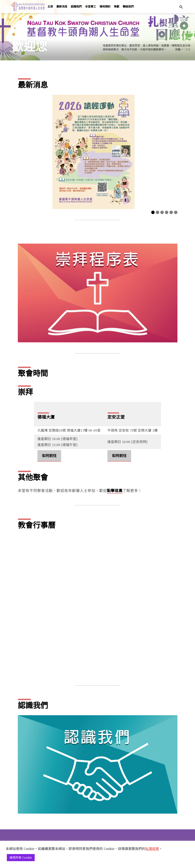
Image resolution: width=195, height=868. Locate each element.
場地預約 (105, 7)
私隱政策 (152, 849)
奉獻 (117, 7)
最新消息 (62, 7)
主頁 (50, 7)
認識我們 (76, 7)
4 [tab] (167, 212)
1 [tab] (153, 212)
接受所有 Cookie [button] (21, 857)
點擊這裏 (115, 491)
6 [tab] (176, 212)
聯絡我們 (128, 7)
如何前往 (49, 456)
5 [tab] (171, 212)
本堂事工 (91, 7)
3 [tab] (162, 212)
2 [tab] (157, 212)
